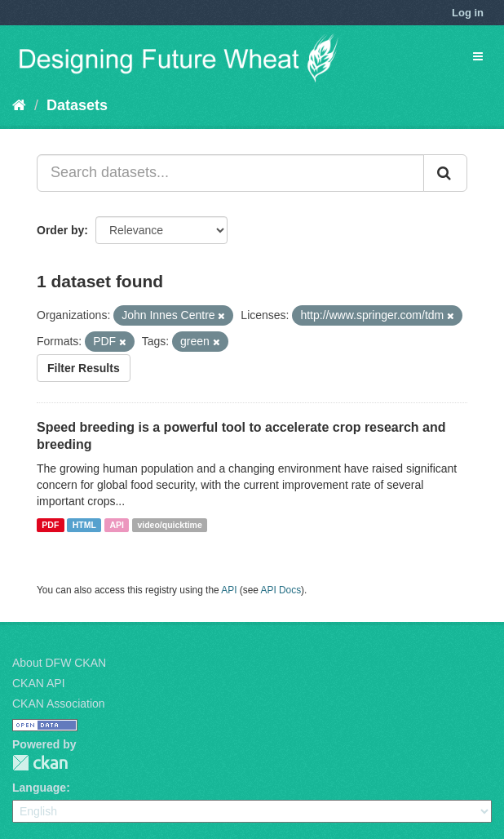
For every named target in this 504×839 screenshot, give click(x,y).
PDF (50, 525)
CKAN (40, 763)
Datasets (77, 105)
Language (39, 788)
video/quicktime (169, 525)
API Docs (281, 590)
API (117, 525)
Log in (468, 13)
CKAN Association (59, 704)
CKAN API (39, 683)
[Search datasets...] (230, 173)
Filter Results (84, 368)
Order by (60, 230)
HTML (84, 525)
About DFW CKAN (59, 663)
